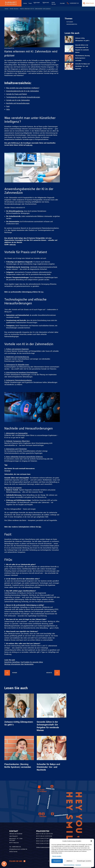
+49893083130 (74, 3)
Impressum (78, 865)
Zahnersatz (46, 2)
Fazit (8, 106)
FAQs (8, 109)
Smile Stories (54, 3)
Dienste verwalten (57, 856)
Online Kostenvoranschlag (44, 847)
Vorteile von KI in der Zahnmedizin (18, 100)
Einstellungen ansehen (84, 861)
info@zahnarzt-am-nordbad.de (18, 849)
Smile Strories (14, 9)
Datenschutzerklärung (69, 865)
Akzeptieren (57, 861)
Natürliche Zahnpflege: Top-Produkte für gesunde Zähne (24, 662)
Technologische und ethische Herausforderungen (23, 97)
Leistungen (37, 2)
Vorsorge (7, 471)
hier (42, 292)
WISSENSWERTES (72, 24)
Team (30, 3)
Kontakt (62, 3)
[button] (91, 841)
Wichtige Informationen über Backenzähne (19, 664)
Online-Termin (90, 3)
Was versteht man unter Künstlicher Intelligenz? (23, 88)
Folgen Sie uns (17, 861)
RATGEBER (70, 22)
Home (25, 3)
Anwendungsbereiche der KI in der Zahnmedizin (23, 91)
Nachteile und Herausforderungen (18, 103)
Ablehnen (69, 861)
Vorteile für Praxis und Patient (17, 94)
